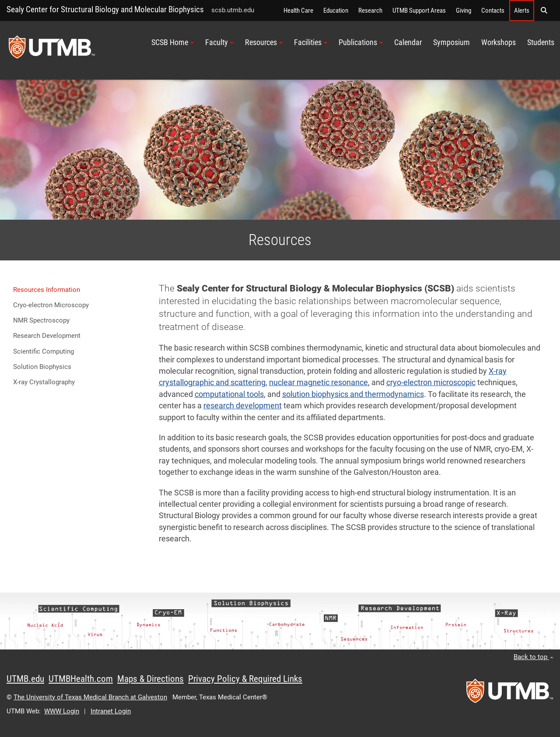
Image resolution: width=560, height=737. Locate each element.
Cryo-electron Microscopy (51, 305)
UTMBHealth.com (81, 679)
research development (243, 406)
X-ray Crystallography (44, 382)
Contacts (493, 11)
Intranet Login (111, 711)
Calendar (408, 42)
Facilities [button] (311, 42)
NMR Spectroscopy (41, 320)
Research (370, 11)
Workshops (499, 42)
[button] (544, 11)
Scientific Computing (44, 351)
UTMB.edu (25, 679)
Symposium (451, 42)
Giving (464, 11)
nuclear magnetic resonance (318, 383)
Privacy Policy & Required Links (245, 679)
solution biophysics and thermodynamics (353, 394)
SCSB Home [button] (173, 42)
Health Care (298, 11)
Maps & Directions (150, 679)
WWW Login (62, 711)
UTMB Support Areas (419, 11)
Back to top (534, 657)
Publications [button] (361, 42)
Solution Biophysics (42, 367)
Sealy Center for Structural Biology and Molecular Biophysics (105, 9)
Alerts (522, 11)
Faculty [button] (219, 42)
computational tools (229, 394)
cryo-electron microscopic (431, 383)
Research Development (47, 336)
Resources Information (47, 290)
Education (336, 11)
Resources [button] (264, 42)
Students (541, 42)
